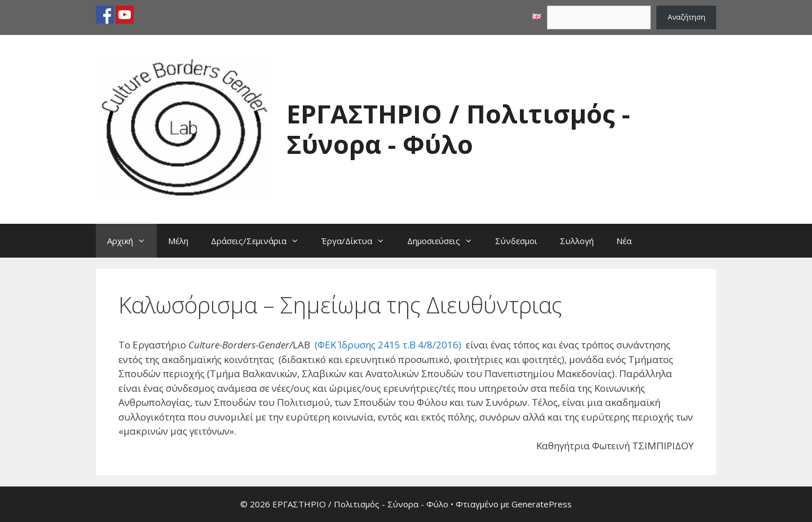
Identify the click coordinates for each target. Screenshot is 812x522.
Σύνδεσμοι (516, 241)
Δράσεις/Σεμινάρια (261, 241)
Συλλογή (577, 241)
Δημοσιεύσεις (445, 241)
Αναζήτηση (687, 17)
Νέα (624, 241)
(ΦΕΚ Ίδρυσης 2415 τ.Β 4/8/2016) (388, 345)
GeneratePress (542, 504)
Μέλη (178, 241)
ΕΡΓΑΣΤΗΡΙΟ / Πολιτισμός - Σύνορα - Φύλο (458, 129)
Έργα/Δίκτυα (359, 241)
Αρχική (132, 241)
